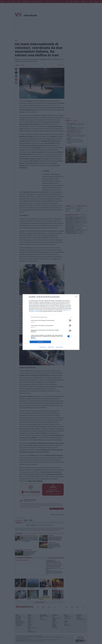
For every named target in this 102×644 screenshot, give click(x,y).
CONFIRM (40, 342)
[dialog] (51, 322)
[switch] (69, 320)
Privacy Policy (59, 347)
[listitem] (51, 317)
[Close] (77, 297)
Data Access (51, 347)
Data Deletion (43, 347)
